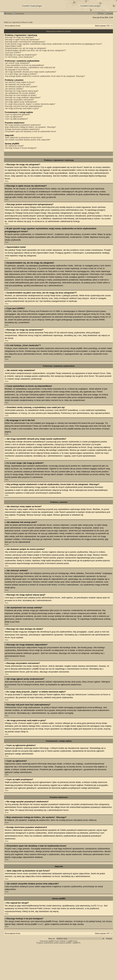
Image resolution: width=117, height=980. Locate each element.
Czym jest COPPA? (13, 53)
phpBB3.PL (77, 943)
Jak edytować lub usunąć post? (18, 84)
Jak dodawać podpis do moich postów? (21, 87)
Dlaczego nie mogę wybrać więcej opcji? (22, 91)
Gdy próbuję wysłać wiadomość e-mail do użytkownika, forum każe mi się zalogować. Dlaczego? (45, 76)
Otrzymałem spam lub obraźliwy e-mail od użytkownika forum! (30, 131)
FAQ (101, 14)
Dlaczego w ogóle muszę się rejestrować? (22, 40)
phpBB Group (96, 906)
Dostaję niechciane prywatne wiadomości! (22, 129)
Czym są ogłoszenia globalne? (18, 115)
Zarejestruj (19, 14)
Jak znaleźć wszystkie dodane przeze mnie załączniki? (28, 140)
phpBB (51, 941)
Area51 (40, 924)
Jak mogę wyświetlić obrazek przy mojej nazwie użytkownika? (30, 72)
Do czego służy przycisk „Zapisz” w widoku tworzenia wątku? (30, 104)
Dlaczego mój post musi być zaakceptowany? (24, 106)
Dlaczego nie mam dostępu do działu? (21, 95)
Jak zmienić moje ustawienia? (17, 63)
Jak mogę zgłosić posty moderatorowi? (21, 102)
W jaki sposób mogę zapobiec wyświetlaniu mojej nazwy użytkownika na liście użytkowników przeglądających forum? (53, 44)
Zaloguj (8, 14)
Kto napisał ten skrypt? (14, 146)
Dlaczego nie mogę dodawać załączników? (23, 98)
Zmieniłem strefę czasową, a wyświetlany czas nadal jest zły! (30, 67)
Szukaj (109, 14)
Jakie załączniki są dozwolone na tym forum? (24, 138)
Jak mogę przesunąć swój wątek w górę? (22, 108)
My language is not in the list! (17, 70)
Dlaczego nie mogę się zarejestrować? (21, 55)
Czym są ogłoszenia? (14, 117)
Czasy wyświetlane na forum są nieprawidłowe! (24, 65)
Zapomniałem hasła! (13, 46)
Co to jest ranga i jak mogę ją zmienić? (21, 74)
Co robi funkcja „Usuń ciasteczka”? (19, 57)
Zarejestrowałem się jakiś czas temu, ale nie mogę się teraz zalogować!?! (35, 50)
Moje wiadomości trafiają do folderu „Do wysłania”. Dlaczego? (30, 127)
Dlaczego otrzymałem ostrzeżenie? (19, 100)
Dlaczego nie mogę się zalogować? (19, 37)
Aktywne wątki (27, 22)
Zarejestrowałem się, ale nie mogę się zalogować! (26, 48)
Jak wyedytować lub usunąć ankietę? (20, 93)
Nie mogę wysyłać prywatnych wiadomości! (23, 125)
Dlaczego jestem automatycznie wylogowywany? (25, 42)
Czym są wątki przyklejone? (16, 119)
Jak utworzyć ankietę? (14, 89)
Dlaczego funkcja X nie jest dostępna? (21, 148)
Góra (7, 181)
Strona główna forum (12, 26)
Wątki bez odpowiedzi (12, 22)
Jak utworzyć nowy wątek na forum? (20, 82)
